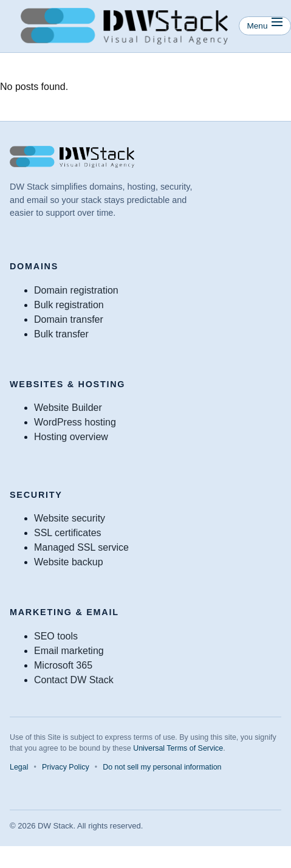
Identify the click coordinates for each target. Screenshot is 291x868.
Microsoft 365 (63, 665)
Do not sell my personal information (162, 767)
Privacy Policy (66, 767)
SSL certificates (68, 533)
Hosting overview (71, 437)
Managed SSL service (81, 547)
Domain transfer (69, 319)
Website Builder (68, 408)
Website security (70, 518)
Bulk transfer (61, 334)
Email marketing (69, 651)
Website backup (69, 562)
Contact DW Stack (74, 680)
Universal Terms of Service (178, 748)
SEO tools (56, 636)
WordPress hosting (75, 422)
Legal (19, 767)
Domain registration (76, 290)
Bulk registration (69, 305)
